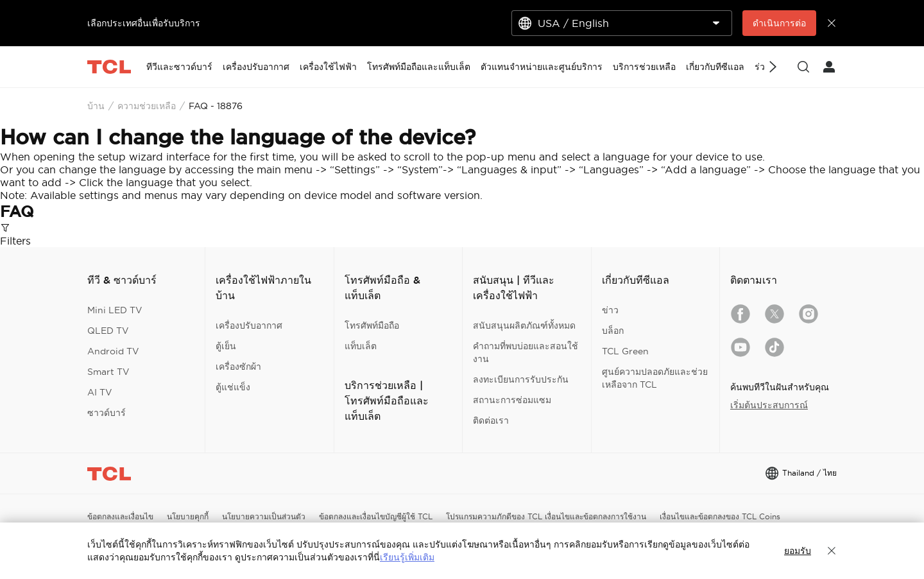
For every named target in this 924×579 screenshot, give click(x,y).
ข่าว (610, 310)
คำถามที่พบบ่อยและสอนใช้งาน (526, 352)
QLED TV (108, 331)
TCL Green (625, 351)
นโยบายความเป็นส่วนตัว (264, 516)
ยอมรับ (798, 551)
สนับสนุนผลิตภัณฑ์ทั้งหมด (524, 325)
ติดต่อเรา (491, 420)
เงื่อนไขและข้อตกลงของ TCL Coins (720, 516)
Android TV (113, 351)
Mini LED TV (115, 310)
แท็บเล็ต (361, 346)
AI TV (100, 392)
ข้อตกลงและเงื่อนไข (120, 516)
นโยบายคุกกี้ (188, 516)
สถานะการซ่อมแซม (512, 400)
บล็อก (613, 331)
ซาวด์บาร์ (107, 413)
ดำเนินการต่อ (779, 23)
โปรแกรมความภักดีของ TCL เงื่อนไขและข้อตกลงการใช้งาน (546, 516)
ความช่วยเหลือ (147, 106)
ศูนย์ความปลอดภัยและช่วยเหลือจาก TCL (655, 378)
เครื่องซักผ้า (238, 367)
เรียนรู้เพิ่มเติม (407, 557)
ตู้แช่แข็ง (233, 387)
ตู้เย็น (226, 346)
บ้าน (96, 106)
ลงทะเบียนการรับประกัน (521, 379)
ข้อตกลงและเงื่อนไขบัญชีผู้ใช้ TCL (376, 516)
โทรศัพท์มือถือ (372, 325)
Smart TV (108, 372)
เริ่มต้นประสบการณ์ (769, 405)
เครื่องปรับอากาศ (249, 325)
